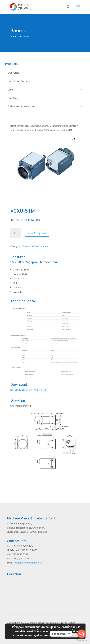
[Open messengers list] (82, 634)
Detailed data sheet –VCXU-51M (28, 390)
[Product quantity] (16, 233)
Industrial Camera (39, 126)
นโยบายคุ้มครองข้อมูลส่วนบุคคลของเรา (35, 635)
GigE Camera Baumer (21, 130)
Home (13, 126)
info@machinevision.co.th (28, 562)
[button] (74, 140)
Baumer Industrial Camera (63, 126)
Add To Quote (37, 233)
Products (23, 126)
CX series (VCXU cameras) (47, 130)
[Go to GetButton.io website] (82, 640)
